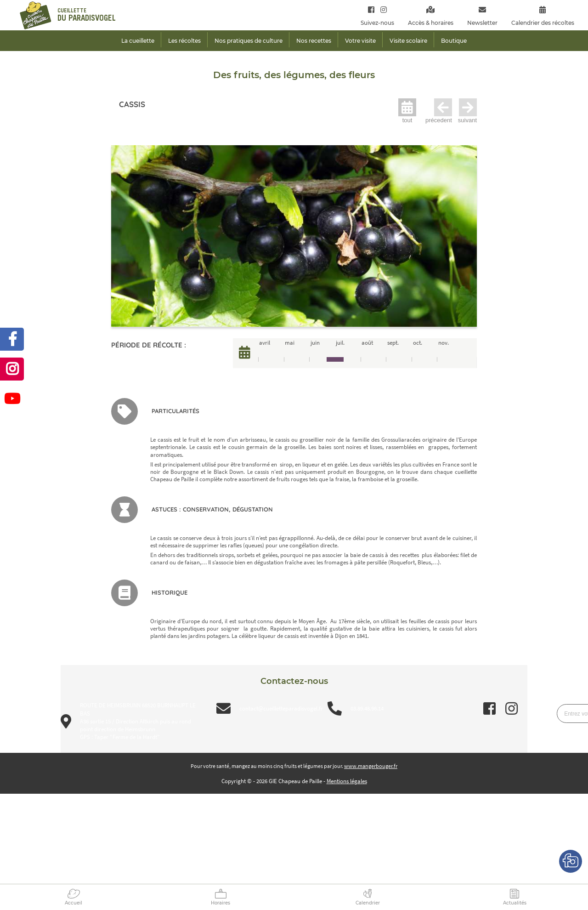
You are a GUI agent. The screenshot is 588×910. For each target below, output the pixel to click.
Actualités (515, 903)
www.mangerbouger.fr (371, 766)
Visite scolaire (408, 41)
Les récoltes (184, 41)
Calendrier (368, 903)
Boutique (454, 41)
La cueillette (138, 41)
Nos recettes (314, 41)
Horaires (220, 903)
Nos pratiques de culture (249, 41)
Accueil (73, 903)
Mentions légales (347, 781)
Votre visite (360, 41)
